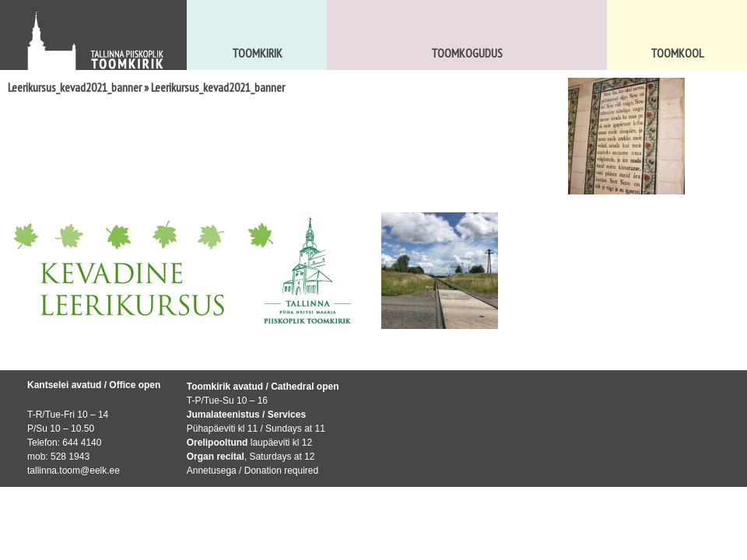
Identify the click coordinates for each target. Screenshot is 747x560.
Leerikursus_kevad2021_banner (75, 87)
